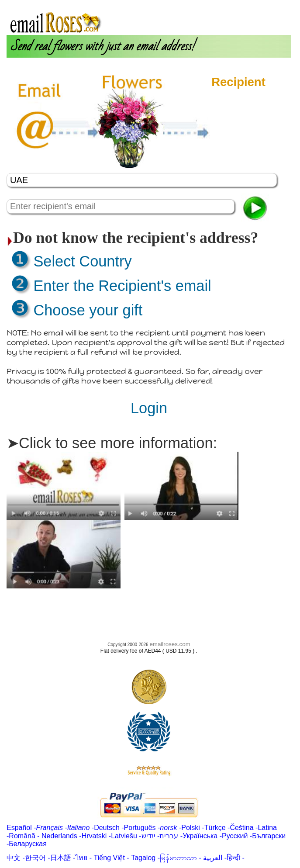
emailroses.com (170, 644)
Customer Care (266, 4)
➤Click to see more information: (112, 443)
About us (203, 4)
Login (229, 4)
